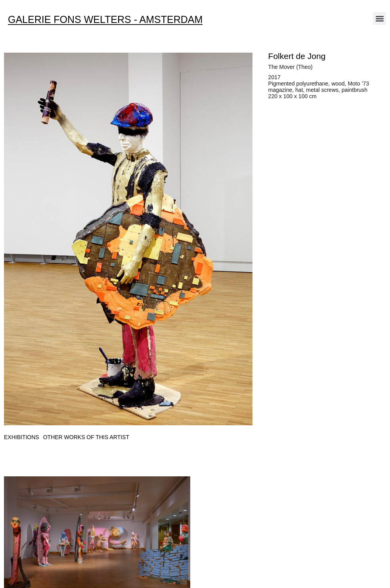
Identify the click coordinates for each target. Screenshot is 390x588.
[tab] (22, 437)
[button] (379, 18)
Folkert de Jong (297, 56)
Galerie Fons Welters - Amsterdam (105, 19)
